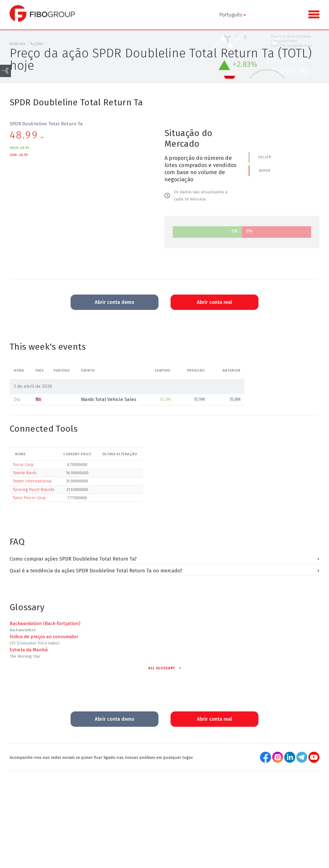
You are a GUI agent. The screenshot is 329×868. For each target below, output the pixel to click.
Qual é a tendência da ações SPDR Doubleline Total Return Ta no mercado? (96, 573)
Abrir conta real (214, 305)
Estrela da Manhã (29, 652)
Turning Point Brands (34, 492)
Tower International (32, 484)
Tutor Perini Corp (29, 500)
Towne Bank (25, 475)
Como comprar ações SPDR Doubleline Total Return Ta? (73, 562)
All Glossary (162, 670)
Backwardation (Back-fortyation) (45, 626)
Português (112, 15)
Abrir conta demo (115, 305)
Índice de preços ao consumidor (44, 639)
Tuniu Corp (23, 467)
